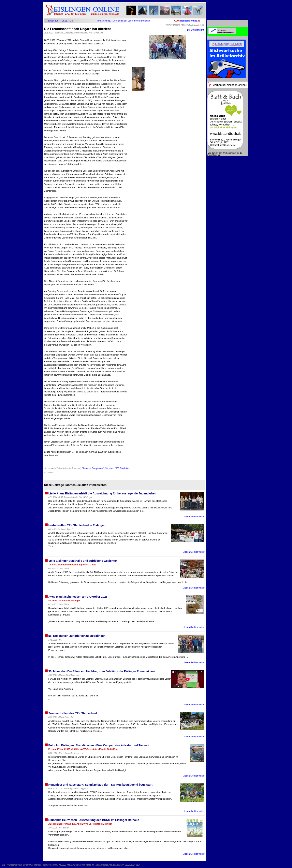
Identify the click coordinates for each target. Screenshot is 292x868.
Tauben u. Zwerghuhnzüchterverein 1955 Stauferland (106, 468)
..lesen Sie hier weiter (194, 517)
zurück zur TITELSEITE (59, 21)
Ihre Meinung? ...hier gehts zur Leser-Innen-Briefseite (123, 21)
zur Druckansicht (196, 30)
